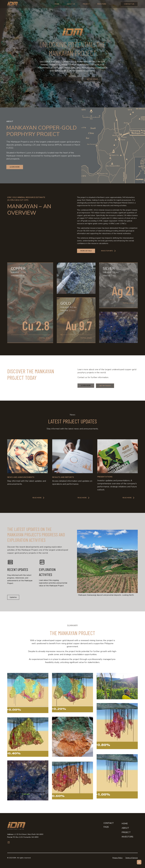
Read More (38, 498)
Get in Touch (92, 79)
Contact (109, 823)
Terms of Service (132, 858)
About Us (71, 4)
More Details (86, 251)
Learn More (86, 386)
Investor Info (72, 79)
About (125, 828)
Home (57, 4)
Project (86, 4)
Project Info (52, 79)
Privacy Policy (117, 858)
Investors (102, 4)
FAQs (106, 827)
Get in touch (105, 386)
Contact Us (129, 4)
